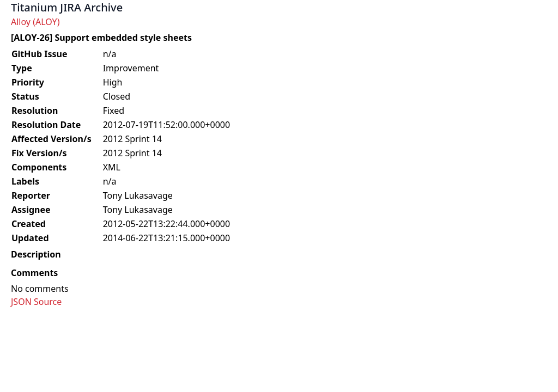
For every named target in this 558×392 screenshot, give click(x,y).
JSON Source (36, 302)
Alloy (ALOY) (35, 22)
